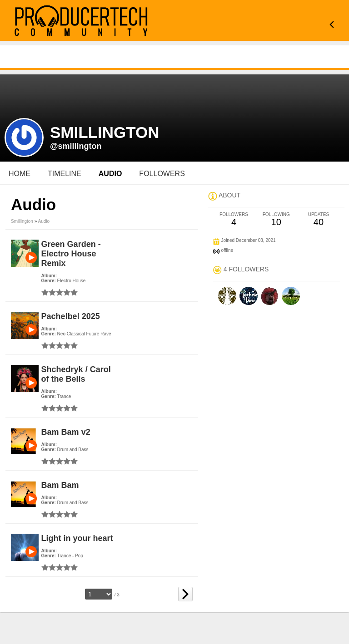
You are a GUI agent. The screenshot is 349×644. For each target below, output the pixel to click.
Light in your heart (77, 538)
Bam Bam (60, 485)
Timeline (65, 174)
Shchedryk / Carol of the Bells (76, 374)
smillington (22, 221)
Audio (44, 221)
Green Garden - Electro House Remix (71, 254)
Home (20, 174)
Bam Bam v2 (66, 432)
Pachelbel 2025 (71, 316)
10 (276, 219)
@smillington (76, 146)
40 (318, 219)
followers (162, 174)
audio (110, 174)
